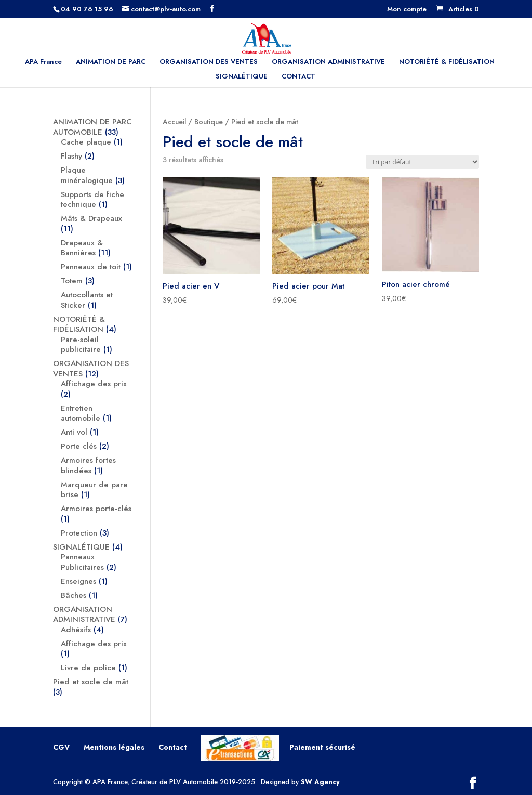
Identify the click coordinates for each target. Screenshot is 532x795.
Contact (173, 747)
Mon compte (407, 10)
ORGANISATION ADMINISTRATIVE (328, 62)
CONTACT (298, 77)
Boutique (209, 122)
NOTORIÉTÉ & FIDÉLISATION (447, 62)
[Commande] (422, 162)
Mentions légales (114, 747)
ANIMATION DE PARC (111, 62)
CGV (61, 747)
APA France (43, 62)
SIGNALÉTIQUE (242, 77)
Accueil (174, 122)
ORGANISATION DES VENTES (209, 62)
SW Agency (320, 782)
